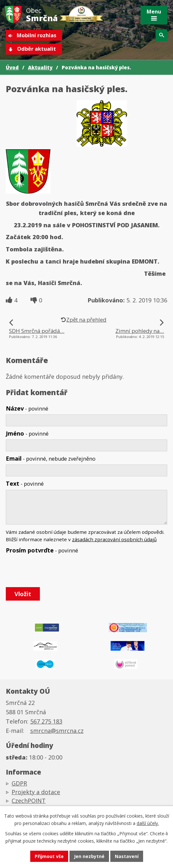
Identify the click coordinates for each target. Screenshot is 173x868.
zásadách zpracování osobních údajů (114, 539)
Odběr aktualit (36, 49)
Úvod (12, 67)
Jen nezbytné (89, 856)
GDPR (19, 783)
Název (27, 408)
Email (51, 458)
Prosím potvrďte (42, 550)
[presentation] (53, 571)
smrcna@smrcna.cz (57, 731)
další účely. (148, 823)
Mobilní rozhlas (36, 35)
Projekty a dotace (36, 792)
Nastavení (127, 856)
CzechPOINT (29, 801)
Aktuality (40, 67)
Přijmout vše (49, 856)
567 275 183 (46, 721)
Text (25, 483)
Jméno (27, 433)
